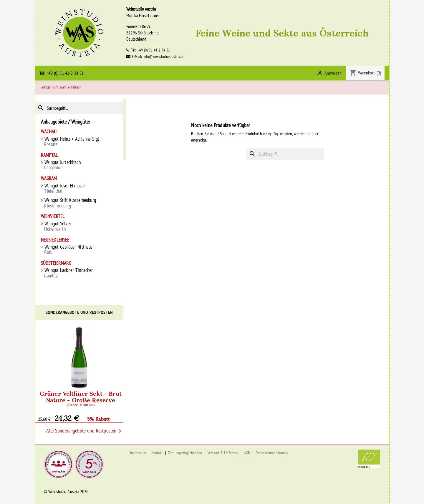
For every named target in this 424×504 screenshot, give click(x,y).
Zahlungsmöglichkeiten (185, 453)
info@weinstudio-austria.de (164, 56)
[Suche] (79, 108)
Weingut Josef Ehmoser (79, 188)
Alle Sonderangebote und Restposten (85, 431)
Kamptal (49, 155)
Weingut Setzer (79, 226)
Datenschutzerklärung (272, 453)
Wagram (49, 178)
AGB (247, 453)
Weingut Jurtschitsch (79, 165)
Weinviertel (53, 216)
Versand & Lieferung (223, 453)
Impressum (138, 453)
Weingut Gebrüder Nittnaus (79, 250)
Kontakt (157, 453)
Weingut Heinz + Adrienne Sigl (79, 142)
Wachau (49, 132)
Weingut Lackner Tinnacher (79, 273)
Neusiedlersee (55, 240)
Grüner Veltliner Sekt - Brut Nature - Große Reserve (81, 398)
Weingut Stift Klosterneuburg (79, 203)
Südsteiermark (56, 263)
